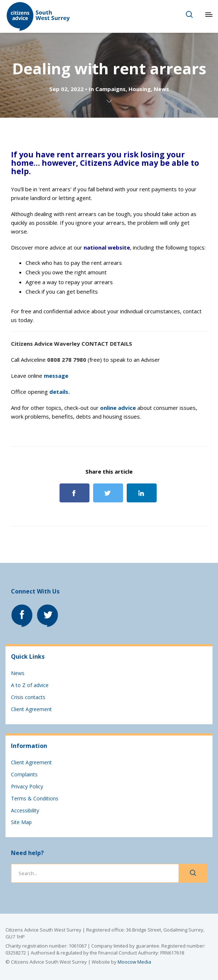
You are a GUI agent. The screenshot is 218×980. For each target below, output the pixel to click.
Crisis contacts (28, 697)
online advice (118, 408)
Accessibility (25, 810)
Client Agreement (31, 709)
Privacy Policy (27, 786)
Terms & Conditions (35, 798)
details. (60, 392)
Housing (140, 89)
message (56, 376)
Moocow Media (134, 962)
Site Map (21, 822)
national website (107, 247)
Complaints (24, 774)
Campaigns (110, 89)
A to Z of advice (30, 685)
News (161, 89)
